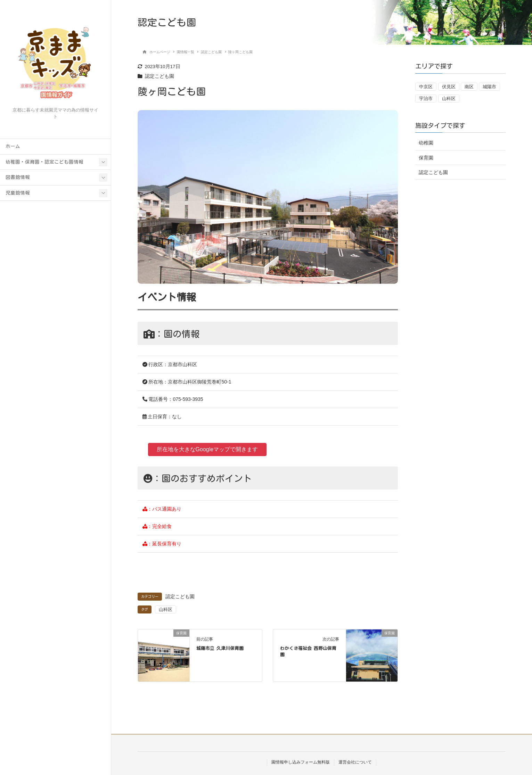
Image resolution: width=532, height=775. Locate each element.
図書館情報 (18, 177)
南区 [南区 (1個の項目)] (469, 87)
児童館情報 (18, 193)
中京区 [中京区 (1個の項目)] (426, 87)
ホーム (13, 146)
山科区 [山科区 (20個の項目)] (449, 98)
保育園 (426, 158)
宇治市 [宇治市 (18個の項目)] (426, 98)
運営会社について (355, 762)
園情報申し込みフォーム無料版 (301, 762)
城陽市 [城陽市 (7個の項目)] (489, 87)
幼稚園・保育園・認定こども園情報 (44, 162)
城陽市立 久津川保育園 (220, 648)
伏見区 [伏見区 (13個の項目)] (449, 87)
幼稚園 (426, 143)
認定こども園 (159, 76)
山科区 (166, 609)
